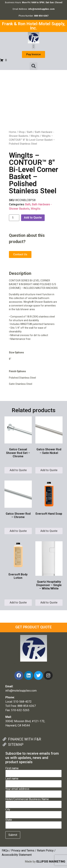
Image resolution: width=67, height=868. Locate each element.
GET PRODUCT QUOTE (33, 627)
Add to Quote (33, 218)
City (33, 812)
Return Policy (45, 851)
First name (33, 771)
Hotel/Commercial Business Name (33, 802)
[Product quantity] (14, 218)
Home (13, 132)
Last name (33, 781)
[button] (33, 46)
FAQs (5, 851)
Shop (22, 132)
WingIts (35, 136)
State (33, 823)
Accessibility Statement (17, 855)
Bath (30, 132)
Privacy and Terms (23, 851)
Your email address (33, 792)
